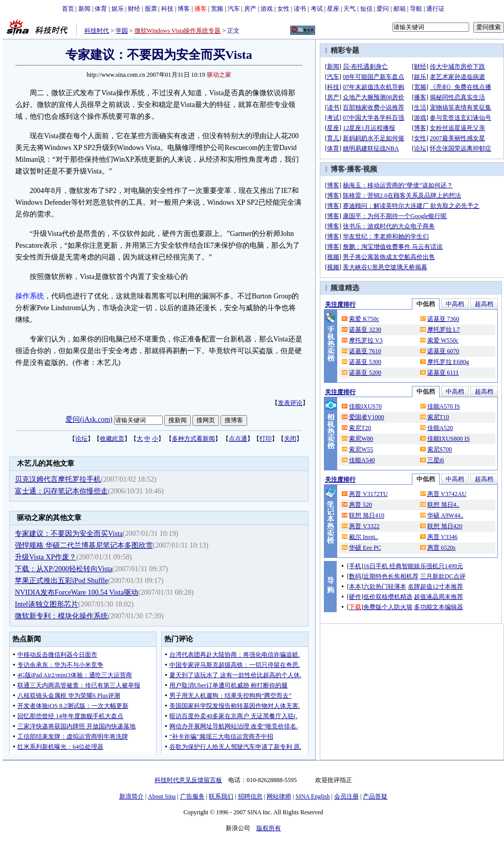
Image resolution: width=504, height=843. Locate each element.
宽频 (217, 9)
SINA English (312, 796)
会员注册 (346, 796)
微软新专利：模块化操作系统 (61, 616)
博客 (184, 9)
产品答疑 (375, 796)
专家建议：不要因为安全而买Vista (69, 534)
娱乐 (118, 9)
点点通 (238, 439)
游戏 (267, 9)
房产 (250, 9)
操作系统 (30, 296)
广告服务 (192, 796)
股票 (151, 9)
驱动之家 (219, 75)
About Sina (162, 796)
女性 (283, 9)
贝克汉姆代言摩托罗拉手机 (58, 479)
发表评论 (290, 403)
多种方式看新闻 (193, 439)
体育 (101, 9)
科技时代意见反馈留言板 (188, 780)
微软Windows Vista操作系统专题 (178, 31)
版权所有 (269, 828)
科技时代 (97, 31)
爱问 (383, 9)
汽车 (234, 9)
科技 (167, 9)
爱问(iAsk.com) (89, 419)
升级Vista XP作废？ (46, 557)
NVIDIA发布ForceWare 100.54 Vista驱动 (76, 592)
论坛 (81, 439)
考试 (317, 9)
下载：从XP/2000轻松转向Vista (64, 569)
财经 (134, 9)
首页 (68, 9)
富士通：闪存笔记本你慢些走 (61, 491)
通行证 (435, 9)
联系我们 (221, 796)
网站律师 (279, 796)
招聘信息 (250, 796)
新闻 (84, 9)
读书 (300, 9)
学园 (122, 31)
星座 (333, 9)
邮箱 (400, 9)
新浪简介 (132, 796)
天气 (349, 9)
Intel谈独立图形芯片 (47, 604)
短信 (366, 9)
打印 (266, 439)
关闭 (290, 439)
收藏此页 (112, 439)
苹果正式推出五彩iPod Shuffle (61, 581)
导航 (416, 9)
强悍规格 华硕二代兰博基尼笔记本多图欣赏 (84, 545)
